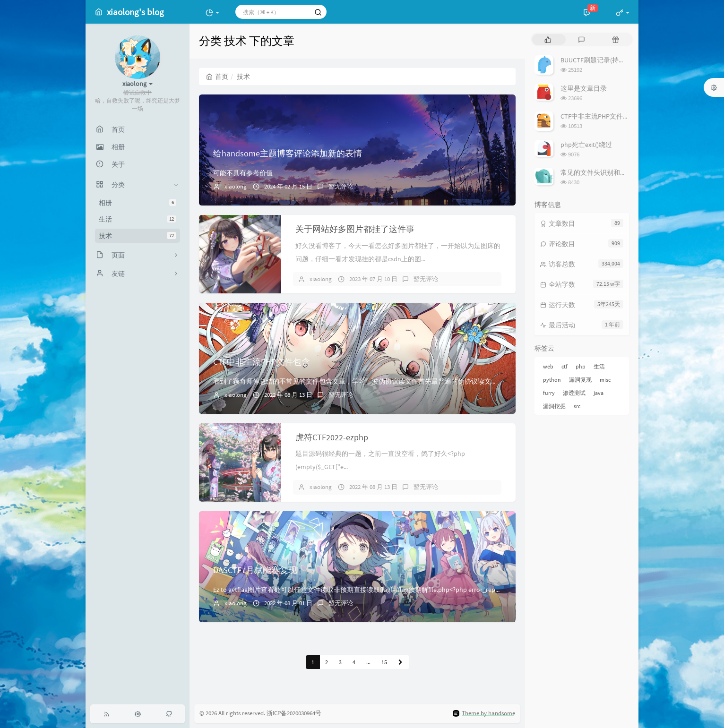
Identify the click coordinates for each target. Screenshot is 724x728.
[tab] (548, 39)
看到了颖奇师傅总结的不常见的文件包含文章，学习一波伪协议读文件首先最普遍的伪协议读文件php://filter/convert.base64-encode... (407, 381)
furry (549, 393)
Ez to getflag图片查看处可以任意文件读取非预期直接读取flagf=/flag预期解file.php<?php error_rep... (356, 590)
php (581, 366)
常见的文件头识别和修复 (597, 172)
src (577, 406)
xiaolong (236, 186)
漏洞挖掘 (554, 406)
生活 (138, 219)
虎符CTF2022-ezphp (332, 437)
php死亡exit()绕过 (586, 145)
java (599, 393)
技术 (138, 236)
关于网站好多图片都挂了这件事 (355, 229)
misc (605, 380)
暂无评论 (341, 186)
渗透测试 (574, 393)
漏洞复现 (580, 380)
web (548, 366)
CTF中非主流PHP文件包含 (262, 362)
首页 (217, 77)
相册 (138, 203)
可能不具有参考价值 (243, 173)
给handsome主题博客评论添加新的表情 (288, 153)
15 (384, 662)
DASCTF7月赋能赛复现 (255, 570)
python (552, 380)
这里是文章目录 (584, 88)
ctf (565, 366)
